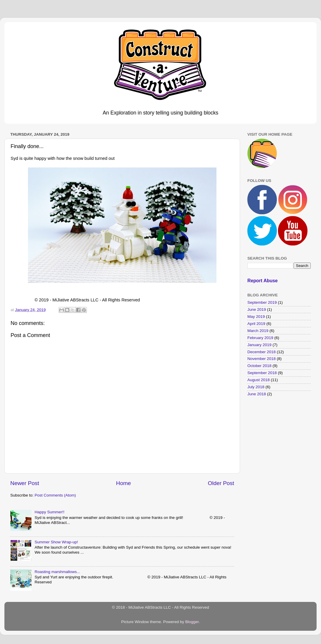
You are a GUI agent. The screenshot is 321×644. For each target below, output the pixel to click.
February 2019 (260, 338)
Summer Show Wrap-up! (56, 542)
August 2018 (259, 380)
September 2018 (262, 373)
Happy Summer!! (49, 512)
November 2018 (262, 359)
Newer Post (25, 483)
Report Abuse (263, 281)
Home (123, 483)
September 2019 (262, 302)
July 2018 (256, 387)
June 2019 (257, 309)
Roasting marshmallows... (57, 572)
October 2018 (259, 366)
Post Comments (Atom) (55, 495)
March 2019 (258, 331)
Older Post (221, 483)
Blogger (192, 622)
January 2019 (259, 345)
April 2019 (256, 324)
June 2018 (257, 394)
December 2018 (262, 352)
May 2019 (256, 317)
